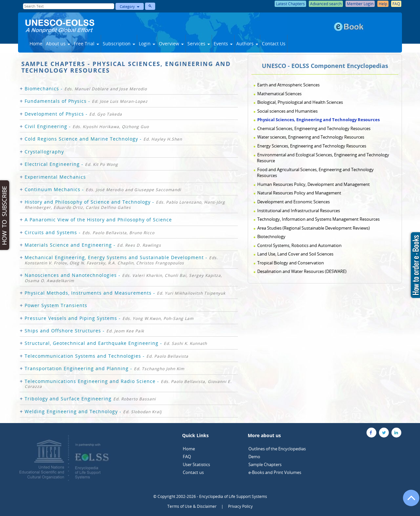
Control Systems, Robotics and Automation (299, 245)
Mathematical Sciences (279, 94)
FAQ (187, 457)
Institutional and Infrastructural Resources (299, 211)
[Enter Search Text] (69, 6)
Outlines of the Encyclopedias (277, 449)
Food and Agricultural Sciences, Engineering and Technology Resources (315, 173)
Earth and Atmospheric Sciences (288, 85)
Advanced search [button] (326, 4)
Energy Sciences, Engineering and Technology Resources (312, 146)
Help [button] (383, 4)
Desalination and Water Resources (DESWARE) (302, 271)
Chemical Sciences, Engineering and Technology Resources (314, 128)
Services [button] (199, 44)
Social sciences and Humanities (287, 111)
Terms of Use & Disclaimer (192, 506)
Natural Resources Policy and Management (299, 193)
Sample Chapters (265, 464)
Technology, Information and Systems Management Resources (318, 219)
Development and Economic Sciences (294, 202)
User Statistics (196, 464)
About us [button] (58, 44)
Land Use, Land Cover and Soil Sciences (295, 254)
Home (36, 44)
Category (130, 6)
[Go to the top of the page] (408, 501)
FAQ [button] (396, 4)
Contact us (193, 472)
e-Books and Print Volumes (275, 472)
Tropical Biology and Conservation (291, 263)
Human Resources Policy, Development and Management (314, 184)
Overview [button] (171, 44)
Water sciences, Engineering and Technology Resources (311, 137)
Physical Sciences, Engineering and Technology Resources (318, 120)
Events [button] (223, 44)
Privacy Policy (240, 506)
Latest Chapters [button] (290, 4)
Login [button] (147, 44)
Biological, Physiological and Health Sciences (300, 102)
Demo (254, 457)
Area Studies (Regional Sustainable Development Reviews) (314, 228)
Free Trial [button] (86, 44)
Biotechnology (271, 236)
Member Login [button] (360, 4)
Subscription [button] (119, 44)
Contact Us (274, 44)
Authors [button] (247, 44)
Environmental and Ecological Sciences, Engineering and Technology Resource (323, 158)
